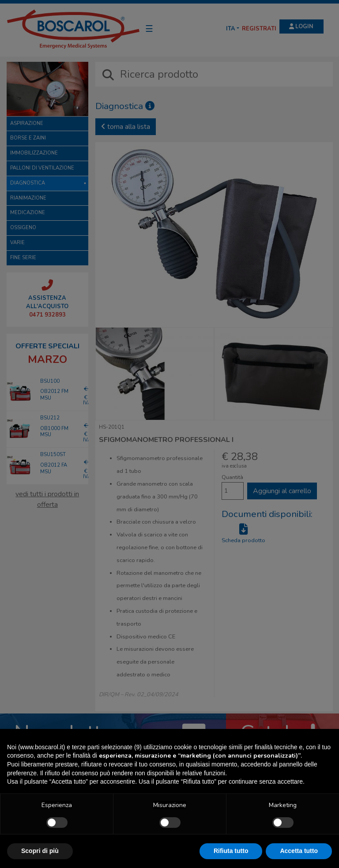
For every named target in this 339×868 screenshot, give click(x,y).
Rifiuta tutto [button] (231, 851)
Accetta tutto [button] (299, 851)
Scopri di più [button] (40, 851)
